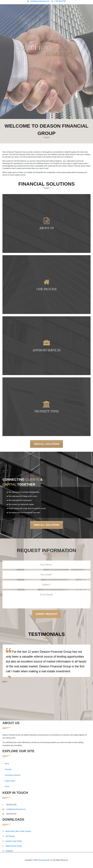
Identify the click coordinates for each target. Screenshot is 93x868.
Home (7, 764)
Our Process (46, 289)
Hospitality (8, 851)
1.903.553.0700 (60, 1)
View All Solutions (46, 444)
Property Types (46, 411)
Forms (7, 787)
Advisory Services (46, 350)
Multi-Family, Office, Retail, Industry (17, 831)
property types (10, 781)
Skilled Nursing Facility (12, 846)
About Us (46, 228)
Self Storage (8, 836)
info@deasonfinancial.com (40, 1)
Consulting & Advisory (13, 775)
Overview (8, 769)
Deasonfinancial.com (46, 860)
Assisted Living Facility (12, 841)
